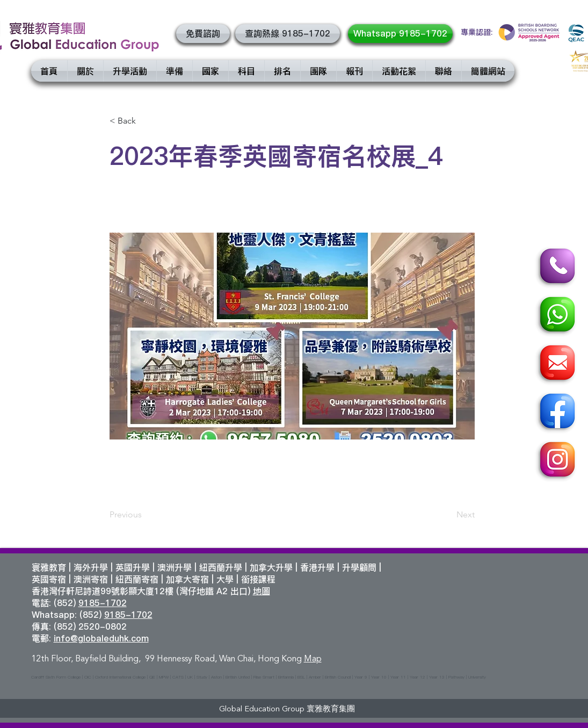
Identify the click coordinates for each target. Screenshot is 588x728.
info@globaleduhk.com (101, 638)
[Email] (556, 364)
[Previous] (145, 515)
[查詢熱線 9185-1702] (288, 34)
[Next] (448, 515)
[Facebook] (556, 413)
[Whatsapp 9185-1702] (400, 34)
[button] (203, 34)
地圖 (262, 591)
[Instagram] (556, 461)
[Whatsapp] (556, 316)
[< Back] (145, 121)
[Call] (556, 268)
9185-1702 (103, 603)
